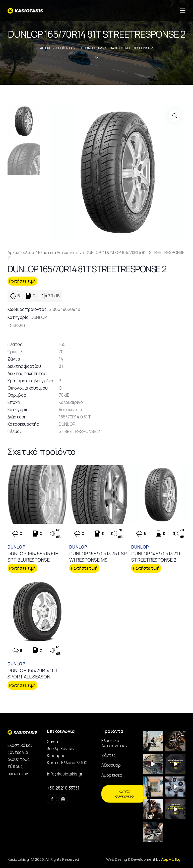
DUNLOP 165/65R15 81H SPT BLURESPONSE (33, 557)
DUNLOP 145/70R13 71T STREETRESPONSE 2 (156, 557)
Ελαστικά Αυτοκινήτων (60, 252)
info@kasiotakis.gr (65, 774)
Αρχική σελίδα (21, 252)
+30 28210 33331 (63, 788)
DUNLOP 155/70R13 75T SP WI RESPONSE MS (98, 557)
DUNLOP (93, 252)
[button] (175, 116)
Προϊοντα (64, 48)
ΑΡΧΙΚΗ (46, 48)
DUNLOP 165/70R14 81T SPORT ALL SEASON (33, 674)
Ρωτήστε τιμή (22, 281)
